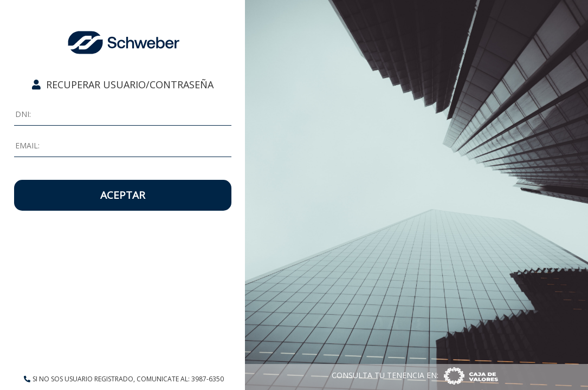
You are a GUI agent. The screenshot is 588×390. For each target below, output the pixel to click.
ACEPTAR (123, 195)
